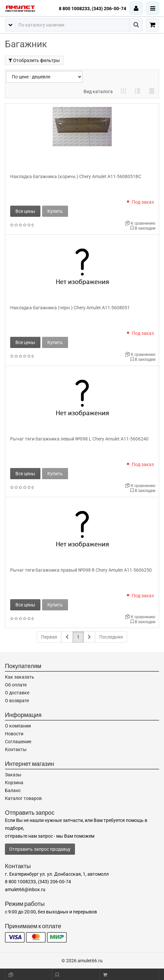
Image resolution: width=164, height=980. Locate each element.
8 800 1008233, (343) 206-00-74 (93, 9)
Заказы (13, 775)
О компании (18, 726)
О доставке (17, 693)
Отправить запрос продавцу (40, 849)
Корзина (14, 783)
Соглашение (18, 742)
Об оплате (16, 685)
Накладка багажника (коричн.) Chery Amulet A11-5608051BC (76, 176)
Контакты (16, 749)
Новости (14, 734)
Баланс (13, 790)
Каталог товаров (23, 798)
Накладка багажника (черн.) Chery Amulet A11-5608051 (70, 308)
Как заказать (20, 677)
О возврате (17, 701)
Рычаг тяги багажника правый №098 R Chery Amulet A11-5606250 (81, 570)
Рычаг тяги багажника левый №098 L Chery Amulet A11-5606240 (79, 439)
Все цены (25, 211)
